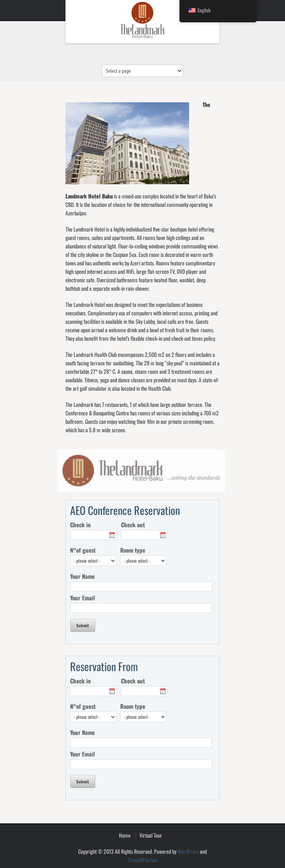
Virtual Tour (151, 835)
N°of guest (83, 550)
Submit (83, 625)
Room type (133, 550)
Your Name (82, 576)
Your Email (82, 598)
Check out (133, 525)
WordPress (188, 851)
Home (125, 835)
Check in (80, 525)
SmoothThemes (143, 860)
